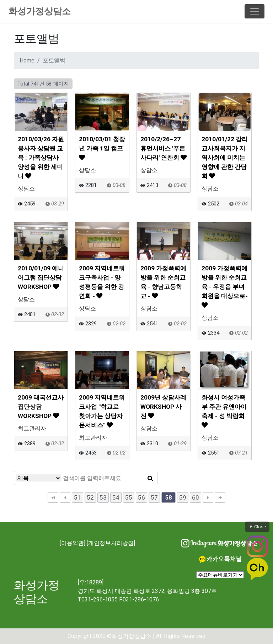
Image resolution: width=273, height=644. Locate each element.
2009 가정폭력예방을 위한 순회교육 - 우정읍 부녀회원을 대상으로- (225, 286)
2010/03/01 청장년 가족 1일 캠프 (102, 148)
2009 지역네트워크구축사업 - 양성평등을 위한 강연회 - (102, 282)
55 (129, 497)
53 (103, 497)
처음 (53, 497)
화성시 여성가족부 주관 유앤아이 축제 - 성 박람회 (224, 411)
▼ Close (257, 527)
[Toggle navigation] (255, 11)
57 (154, 497)
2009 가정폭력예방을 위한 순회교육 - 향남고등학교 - (163, 282)
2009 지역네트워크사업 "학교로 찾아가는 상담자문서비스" (102, 411)
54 (116, 497)
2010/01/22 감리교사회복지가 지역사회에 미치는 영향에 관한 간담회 (225, 158)
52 (90, 497)
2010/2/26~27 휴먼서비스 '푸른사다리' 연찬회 (164, 148)
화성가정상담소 (40, 11)
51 (77, 497)
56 (141, 497)
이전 (65, 497)
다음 (208, 497)
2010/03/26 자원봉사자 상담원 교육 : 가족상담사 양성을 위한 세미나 (41, 158)
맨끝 (220, 497)
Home (27, 60)
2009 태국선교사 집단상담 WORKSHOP (41, 407)
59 (183, 497)
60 (196, 497)
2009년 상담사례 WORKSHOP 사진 (163, 407)
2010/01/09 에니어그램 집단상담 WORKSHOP (41, 277)
